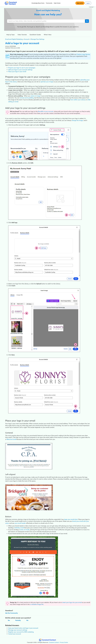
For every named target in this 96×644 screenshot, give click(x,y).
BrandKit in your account (46, 111)
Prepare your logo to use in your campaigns (22, 68)
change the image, (77, 120)
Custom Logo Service (83, 54)
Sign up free (80, 3)
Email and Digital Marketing (14, 39)
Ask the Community (12, 613)
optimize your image (47, 82)
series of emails (25, 530)
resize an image (35, 96)
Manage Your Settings (37, 39)
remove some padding (27, 98)
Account (27, 39)
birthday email (19, 528)
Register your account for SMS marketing (21, 632)
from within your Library (78, 100)
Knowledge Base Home (38, 3)
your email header (20, 523)
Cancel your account (15, 634)
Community (49, 3)
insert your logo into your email (72, 602)
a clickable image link (37, 604)
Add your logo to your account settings (20, 70)
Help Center (57, 3)
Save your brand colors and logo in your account (23, 628)
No (27, 620)
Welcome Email (11, 439)
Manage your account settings (18, 630)
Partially (18, 620)
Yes (9, 620)
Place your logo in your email (17, 72)
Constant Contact (54, 642)
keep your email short (71, 519)
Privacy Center (64, 642)
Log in (88, 3)
